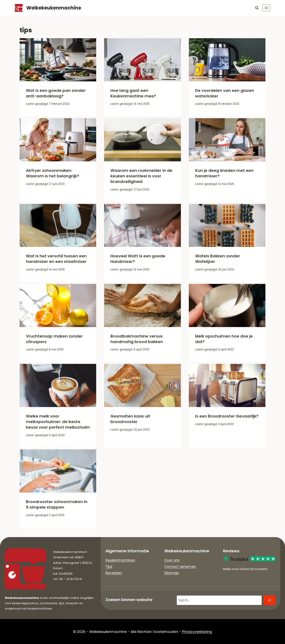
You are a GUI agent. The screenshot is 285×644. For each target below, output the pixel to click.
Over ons (172, 560)
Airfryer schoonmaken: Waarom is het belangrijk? (53, 173)
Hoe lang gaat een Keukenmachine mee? (133, 93)
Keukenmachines (120, 560)
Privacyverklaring (197, 632)
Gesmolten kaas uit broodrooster (130, 419)
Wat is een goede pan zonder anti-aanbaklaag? (56, 93)
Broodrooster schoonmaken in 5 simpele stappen (57, 504)
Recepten (114, 573)
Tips (109, 567)
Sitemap (171, 573)
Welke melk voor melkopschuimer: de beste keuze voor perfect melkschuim (58, 422)
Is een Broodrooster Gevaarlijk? (227, 416)
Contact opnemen (180, 567)
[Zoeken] (270, 600)
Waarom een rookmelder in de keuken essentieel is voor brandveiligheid (141, 176)
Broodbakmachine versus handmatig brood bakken (137, 339)
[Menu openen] (266, 8)
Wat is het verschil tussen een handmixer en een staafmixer (56, 259)
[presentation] (58, 60)
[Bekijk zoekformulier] (257, 8)
